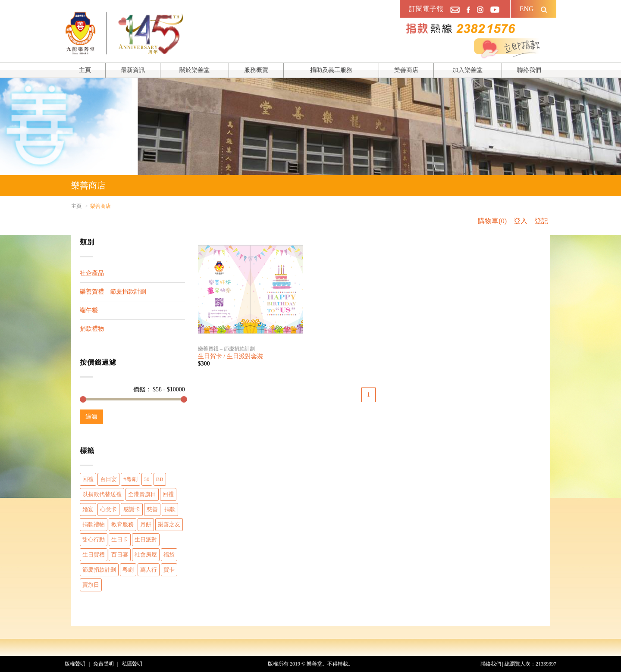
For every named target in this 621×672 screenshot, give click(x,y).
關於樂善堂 (194, 70)
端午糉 (89, 310)
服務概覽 (256, 70)
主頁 (85, 70)
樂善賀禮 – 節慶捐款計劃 (113, 292)
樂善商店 (406, 70)
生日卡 (120, 539)
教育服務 (122, 524)
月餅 (146, 524)
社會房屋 (146, 555)
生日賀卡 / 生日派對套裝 (231, 356)
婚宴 (88, 509)
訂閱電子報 (426, 9)
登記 (541, 221)
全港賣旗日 (142, 494)
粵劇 (128, 570)
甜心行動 (94, 539)
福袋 (169, 555)
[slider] (83, 399)
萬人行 (149, 570)
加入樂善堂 (467, 70)
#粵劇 (130, 479)
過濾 (91, 417)
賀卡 (169, 570)
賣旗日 (91, 585)
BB (160, 479)
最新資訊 (133, 70)
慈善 (152, 509)
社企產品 (92, 273)
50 (147, 479)
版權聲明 (75, 664)
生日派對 (146, 539)
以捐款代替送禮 (102, 494)
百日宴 (108, 479)
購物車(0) (492, 221)
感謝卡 (132, 509)
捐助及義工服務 (331, 70)
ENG (527, 9)
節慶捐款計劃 (99, 570)
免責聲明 (103, 664)
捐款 (170, 509)
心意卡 (108, 509)
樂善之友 (169, 524)
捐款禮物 (92, 329)
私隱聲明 (132, 664)
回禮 (88, 479)
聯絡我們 (529, 70)
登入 (521, 221)
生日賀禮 (94, 555)
